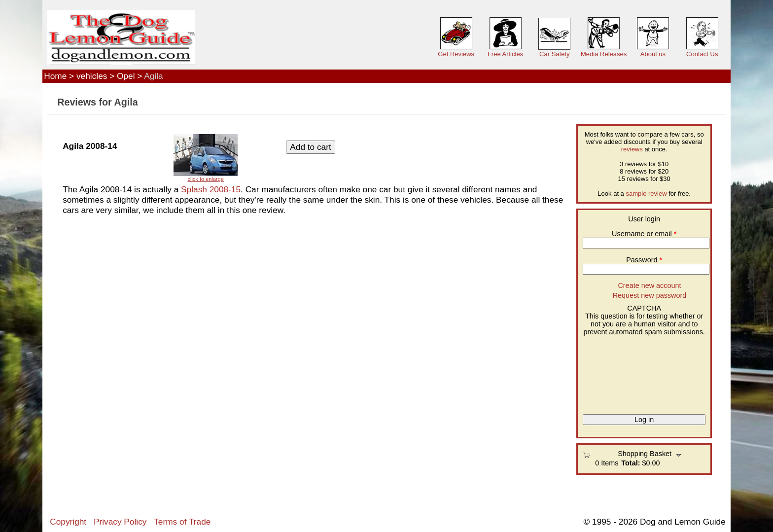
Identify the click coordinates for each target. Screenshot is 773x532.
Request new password (650, 295)
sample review (646, 194)
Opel (126, 76)
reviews (632, 149)
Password (644, 260)
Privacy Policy (120, 522)
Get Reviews (456, 54)
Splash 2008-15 (211, 189)
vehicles (92, 76)
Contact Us (702, 54)
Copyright (68, 522)
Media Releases (604, 54)
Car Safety (554, 54)
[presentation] (623, 371)
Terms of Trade (182, 522)
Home (55, 76)
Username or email (644, 234)
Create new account (649, 285)
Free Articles (505, 54)
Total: (631, 463)
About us (653, 54)
